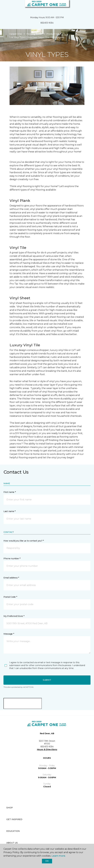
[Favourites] (86, 6)
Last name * (10, 511)
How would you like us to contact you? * (24, 541)
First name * (10, 492)
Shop (10, 808)
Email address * (11, 578)
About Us (12, 843)
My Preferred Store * (14, 616)
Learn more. (59, 856)
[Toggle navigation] (4, 6)
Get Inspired (14, 819)
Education (13, 831)
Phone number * (12, 559)
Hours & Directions (47, 749)
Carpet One (16, 34)
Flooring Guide (34, 34)
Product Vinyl (54, 34)
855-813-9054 (47, 23)
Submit (47, 680)
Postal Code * (10, 597)
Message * (9, 634)
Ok (47, 861)
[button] (83, 6)
